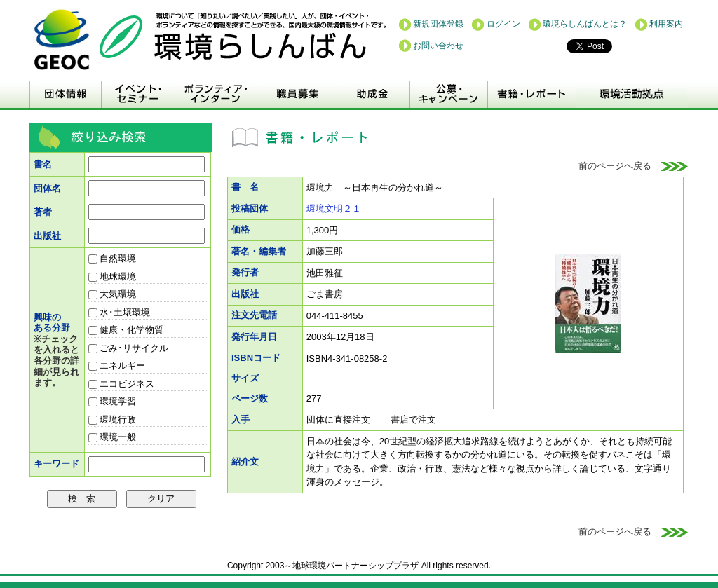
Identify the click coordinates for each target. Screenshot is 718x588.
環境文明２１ (334, 208)
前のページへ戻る (634, 166)
